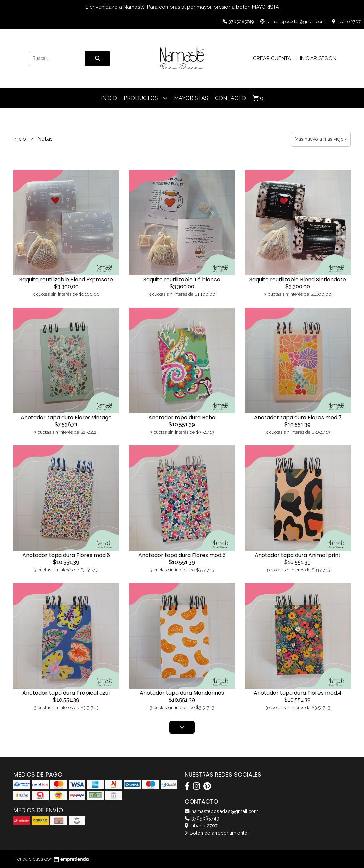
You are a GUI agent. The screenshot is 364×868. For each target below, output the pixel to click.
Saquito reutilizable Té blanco (182, 279)
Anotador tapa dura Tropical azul (66, 693)
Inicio (109, 98)
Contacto (231, 98)
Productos (146, 98)
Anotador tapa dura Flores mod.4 (298, 693)
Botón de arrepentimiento (216, 833)
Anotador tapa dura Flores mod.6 (66, 555)
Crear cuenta (272, 58)
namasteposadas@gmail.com (221, 811)
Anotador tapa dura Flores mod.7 (298, 417)
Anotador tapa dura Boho (182, 417)
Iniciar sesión (318, 58)
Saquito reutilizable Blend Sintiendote (298, 279)
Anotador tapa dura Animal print (298, 555)
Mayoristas (191, 98)
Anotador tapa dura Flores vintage (66, 417)
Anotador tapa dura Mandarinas (182, 693)
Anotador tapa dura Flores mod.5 (182, 555)
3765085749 (202, 818)
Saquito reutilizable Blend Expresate (66, 279)
